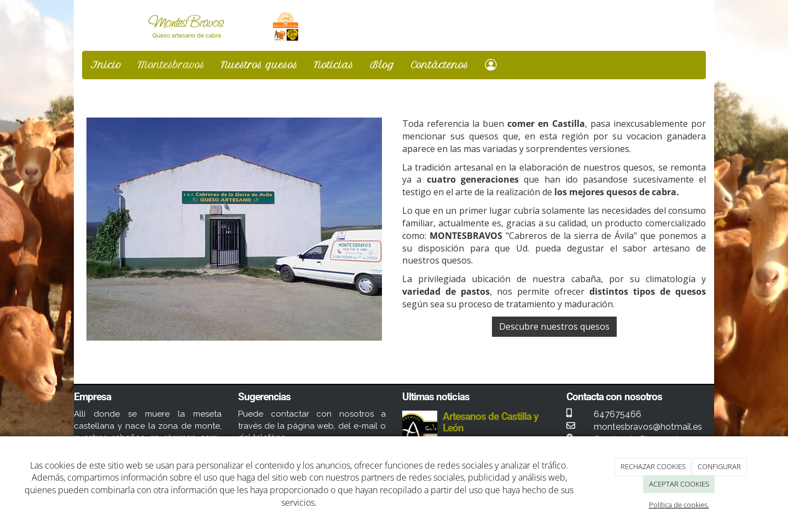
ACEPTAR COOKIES (679, 484)
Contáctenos (440, 65)
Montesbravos (171, 65)
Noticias (334, 65)
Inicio (106, 65)
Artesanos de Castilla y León (491, 422)
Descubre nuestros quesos (554, 326)
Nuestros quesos (259, 65)
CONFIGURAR (719, 466)
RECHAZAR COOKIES (653, 466)
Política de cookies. (679, 505)
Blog (382, 65)
